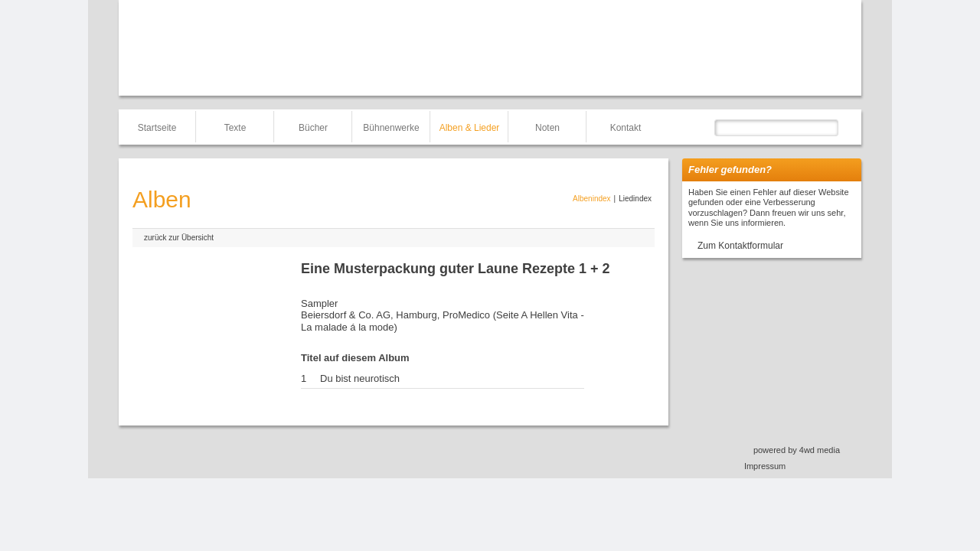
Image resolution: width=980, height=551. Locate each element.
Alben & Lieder (470, 128)
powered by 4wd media (797, 450)
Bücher (313, 128)
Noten (547, 128)
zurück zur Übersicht (179, 238)
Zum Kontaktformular (740, 246)
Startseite (157, 128)
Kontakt (626, 128)
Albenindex (591, 199)
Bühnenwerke (391, 128)
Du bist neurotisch (360, 378)
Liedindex (635, 199)
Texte (235, 128)
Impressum (765, 466)
